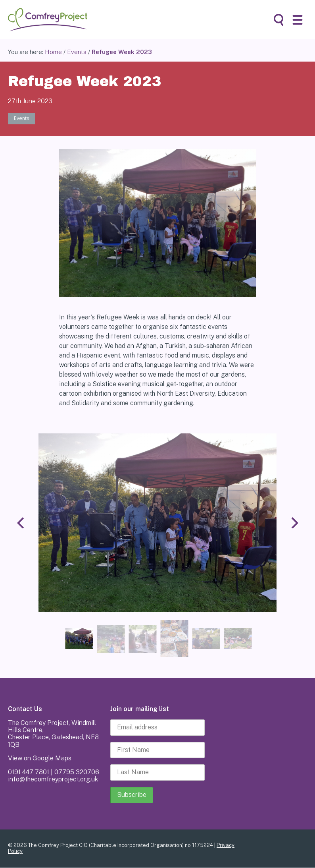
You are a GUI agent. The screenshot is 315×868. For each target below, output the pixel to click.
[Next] (294, 523)
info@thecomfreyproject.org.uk (53, 780)
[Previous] (21, 523)
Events (77, 52)
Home (53, 52)
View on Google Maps (40, 759)
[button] (298, 20)
